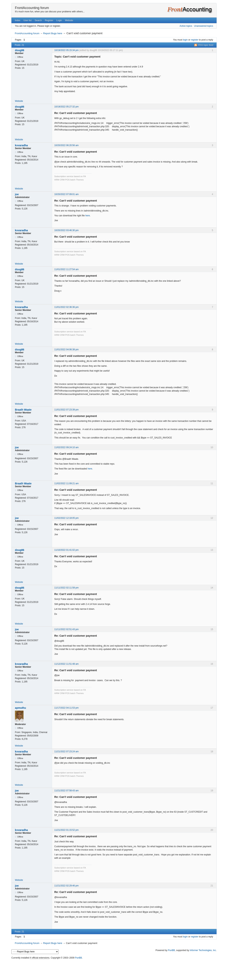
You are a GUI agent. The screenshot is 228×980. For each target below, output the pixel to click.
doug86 (20, 50)
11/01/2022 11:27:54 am (66, 269)
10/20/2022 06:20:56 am (66, 145)
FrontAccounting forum (32, 8)
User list (28, 20)
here (88, 216)
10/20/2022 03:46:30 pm (66, 230)
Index (17, 20)
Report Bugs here (53, 33)
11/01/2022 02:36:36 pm (66, 307)
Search (38, 20)
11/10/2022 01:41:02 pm (66, 550)
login (185, 40)
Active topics (186, 26)
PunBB (171, 950)
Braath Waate (23, 410)
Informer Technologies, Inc (203, 950)
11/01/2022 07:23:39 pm (66, 410)
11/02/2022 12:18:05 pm (66, 518)
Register (49, 20)
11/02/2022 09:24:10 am (66, 447)
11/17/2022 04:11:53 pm (66, 708)
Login (59, 20)
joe (17, 194)
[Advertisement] (114, 969)
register (195, 40)
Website (69, 20)
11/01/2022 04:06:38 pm (66, 350)
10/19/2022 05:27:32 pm (66, 107)
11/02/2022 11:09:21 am (66, 483)
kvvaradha (21, 145)
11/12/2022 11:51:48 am (66, 664)
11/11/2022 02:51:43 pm (66, 629)
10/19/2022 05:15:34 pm (66, 50)
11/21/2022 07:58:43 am (66, 791)
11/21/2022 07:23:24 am (66, 752)
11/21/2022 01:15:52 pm (66, 830)
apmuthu (20, 708)
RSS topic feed (206, 45)
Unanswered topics (204, 26)
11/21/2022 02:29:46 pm (66, 886)
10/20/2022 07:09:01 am (66, 194)
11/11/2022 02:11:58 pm (66, 588)
